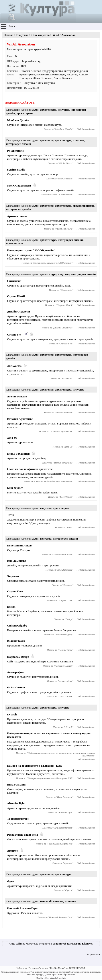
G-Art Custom (16, 687)
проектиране (27, 74)
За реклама (93, 954)
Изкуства (22, 35)
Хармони (13, 576)
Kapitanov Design (18, 657)
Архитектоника (17, 216)
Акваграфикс (16, 672)
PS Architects (15, 151)
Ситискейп (14, 281)
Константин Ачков (19, 545)
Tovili (11, 515)
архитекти (43, 74)
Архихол (13, 851)
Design (11, 607)
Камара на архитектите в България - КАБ (35, 766)
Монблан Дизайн (18, 120)
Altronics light (16, 803)
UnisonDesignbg (17, 626)
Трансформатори (18, 819)
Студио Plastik (16, 296)
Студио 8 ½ (15, 335)
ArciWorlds (14, 366)
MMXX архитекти (19, 186)
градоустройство (53, 71)
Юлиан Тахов (16, 641)
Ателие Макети (17, 396)
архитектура (58, 74)
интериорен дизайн (76, 71)
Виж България (17, 785)
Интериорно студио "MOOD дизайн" (31, 250)
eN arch (12, 714)
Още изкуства (41, 35)
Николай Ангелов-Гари (22, 908)
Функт (11, 881)
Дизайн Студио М (19, 311)
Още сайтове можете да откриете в (51, 944)
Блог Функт (15, 488)
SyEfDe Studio (16, 170)
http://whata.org (31, 61)
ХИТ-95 (12, 438)
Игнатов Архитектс (20, 419)
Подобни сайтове (86, 129)
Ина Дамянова (17, 561)
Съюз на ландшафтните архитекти (30, 469)
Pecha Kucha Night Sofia (23, 835)
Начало (8, 35)
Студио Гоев (15, 591)
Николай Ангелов (30, 71)
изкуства (72, 74)
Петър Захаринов (18, 454)
